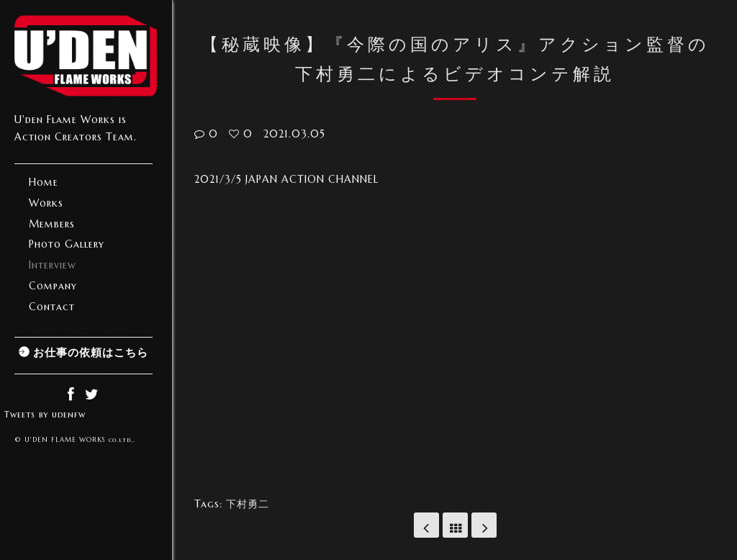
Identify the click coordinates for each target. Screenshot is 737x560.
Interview (53, 265)
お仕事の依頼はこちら (91, 352)
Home (44, 182)
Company (53, 286)
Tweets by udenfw (45, 414)
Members (52, 224)
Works (46, 203)
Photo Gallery (67, 244)
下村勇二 (248, 504)
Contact (52, 307)
